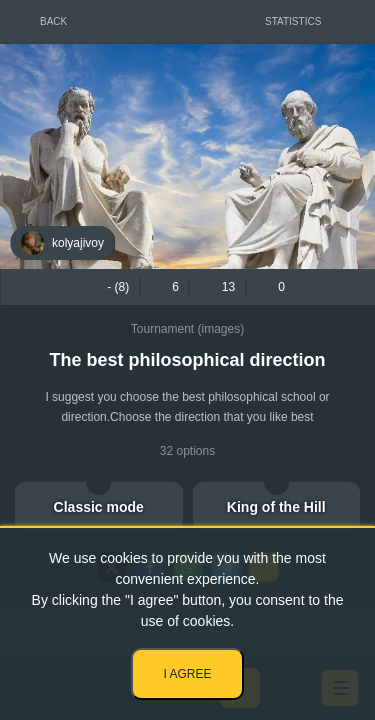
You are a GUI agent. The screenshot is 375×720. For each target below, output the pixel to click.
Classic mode (99, 507)
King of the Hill (276, 507)
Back (53, 21)
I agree (187, 674)
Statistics (293, 21)
